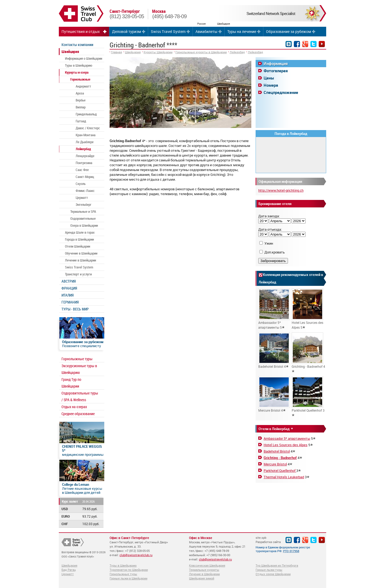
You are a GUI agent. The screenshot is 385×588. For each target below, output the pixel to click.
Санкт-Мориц (85, 177)
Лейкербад (83, 149)
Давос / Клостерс (88, 128)
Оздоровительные (83, 218)
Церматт (82, 198)
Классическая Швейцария (207, 565)
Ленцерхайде (85, 156)
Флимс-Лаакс (85, 191)
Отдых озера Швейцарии (273, 574)
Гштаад (81, 121)
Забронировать (273, 261)
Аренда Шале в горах (80, 232)
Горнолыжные (80, 79)
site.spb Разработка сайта (268, 540)
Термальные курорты (204, 570)
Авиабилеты (206, 31)
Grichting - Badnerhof (280, 458)
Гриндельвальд (86, 114)
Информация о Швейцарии (84, 58)
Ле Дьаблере (85, 142)
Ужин (269, 243)
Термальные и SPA (83, 211)
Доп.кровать (275, 252)
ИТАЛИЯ (68, 295)
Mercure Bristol (275, 464)
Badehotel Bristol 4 (274, 350)
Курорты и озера (77, 72)
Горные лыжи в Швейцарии (128, 578)
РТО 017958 (291, 551)
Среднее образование (78, 414)
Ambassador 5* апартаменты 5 (274, 309)
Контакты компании (77, 45)
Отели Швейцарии (78, 246)
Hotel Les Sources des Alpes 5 (307, 309)
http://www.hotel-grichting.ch (281, 190)
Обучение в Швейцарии (81, 253)
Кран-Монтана (86, 135)
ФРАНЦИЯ (69, 288)
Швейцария (70, 52)
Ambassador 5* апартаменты (287, 438)
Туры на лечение (242, 31)
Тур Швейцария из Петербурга (277, 565)
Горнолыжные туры (77, 359)
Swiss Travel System (168, 31)
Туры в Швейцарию (79, 65)
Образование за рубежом (288, 31)
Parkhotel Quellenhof (280, 471)
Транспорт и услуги (78, 274)
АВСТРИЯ (69, 281)
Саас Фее (82, 170)
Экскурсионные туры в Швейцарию (79, 369)
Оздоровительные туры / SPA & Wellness (80, 396)
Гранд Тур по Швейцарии (71, 383)
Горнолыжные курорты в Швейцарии (201, 52)
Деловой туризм (126, 31)
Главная (116, 52)
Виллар (81, 107)
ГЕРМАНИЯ (70, 302)
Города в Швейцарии (79, 239)
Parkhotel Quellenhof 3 (308, 396)
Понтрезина (84, 163)
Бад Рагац (69, 570)
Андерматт (83, 86)
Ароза (80, 93)
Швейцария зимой (202, 578)
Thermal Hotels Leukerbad (284, 477)
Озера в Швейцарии (84, 225)
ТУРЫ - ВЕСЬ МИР (75, 309)
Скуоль (81, 184)
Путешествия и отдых (81, 31)
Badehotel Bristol (277, 451)
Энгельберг (84, 204)
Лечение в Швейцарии (80, 260)
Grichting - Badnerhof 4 (308, 352)
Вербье (81, 100)
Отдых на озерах (74, 407)
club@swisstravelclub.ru (136, 555)
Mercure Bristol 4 (274, 394)
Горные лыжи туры (269, 570)
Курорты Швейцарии (158, 52)
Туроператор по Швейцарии (129, 570)
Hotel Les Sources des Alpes (286, 445)
